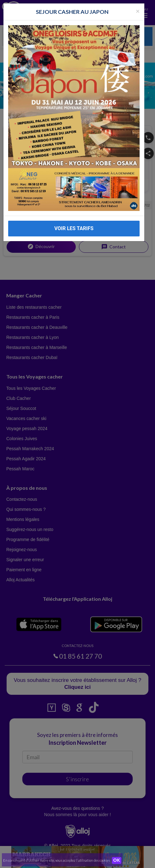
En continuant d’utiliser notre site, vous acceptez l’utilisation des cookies (57, 860)
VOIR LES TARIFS (74, 222)
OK (117, 860)
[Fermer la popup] (138, 4)
